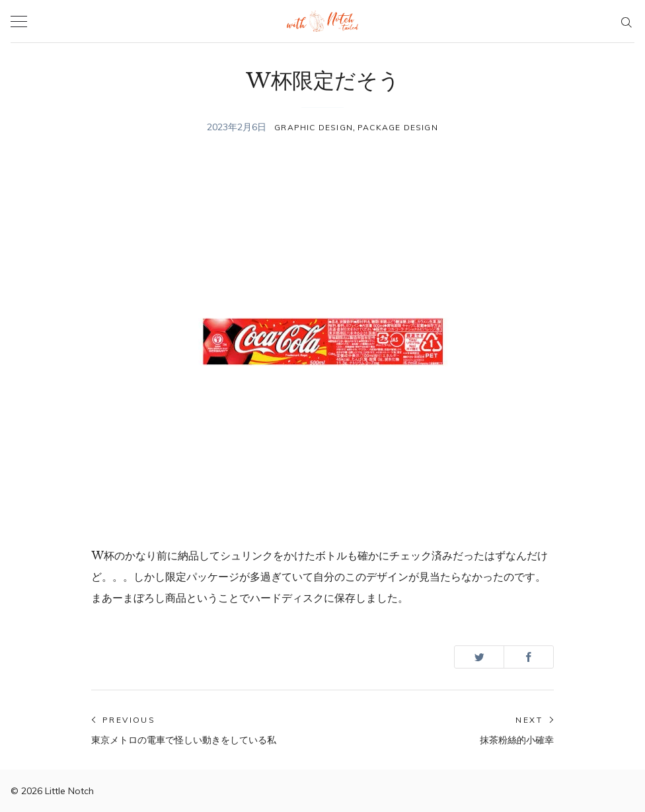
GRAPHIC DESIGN (314, 127)
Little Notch (69, 791)
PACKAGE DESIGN (398, 127)
